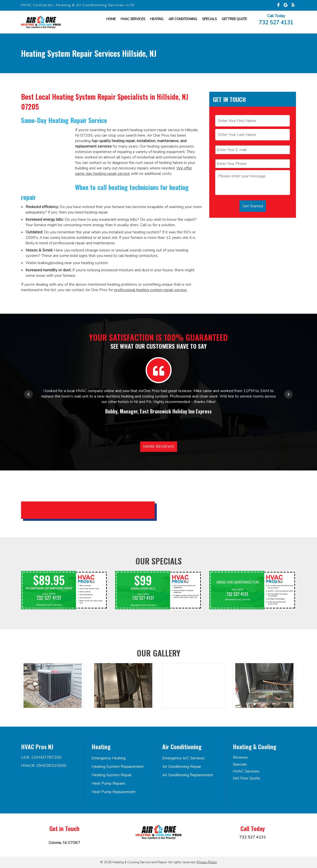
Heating (157, 19)
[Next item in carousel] (289, 394)
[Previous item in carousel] (28, 394)
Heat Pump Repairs (109, 783)
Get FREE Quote (234, 19)
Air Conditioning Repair (182, 767)
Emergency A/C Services (184, 758)
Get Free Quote (246, 778)
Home (111, 19)
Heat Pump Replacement (114, 792)
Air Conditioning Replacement (188, 775)
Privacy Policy (207, 862)
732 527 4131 (276, 22)
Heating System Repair (112, 775)
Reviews (240, 757)
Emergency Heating (109, 758)
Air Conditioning (183, 19)
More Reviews (159, 447)
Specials (209, 19)
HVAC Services (133, 19)
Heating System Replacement (118, 767)
